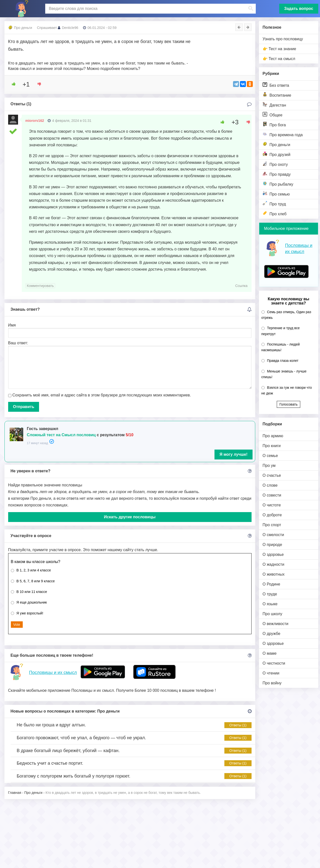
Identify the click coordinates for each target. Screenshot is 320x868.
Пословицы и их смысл (53, 673)
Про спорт (272, 525)
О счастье (272, 475)
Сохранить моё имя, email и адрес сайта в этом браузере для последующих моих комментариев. (102, 395)
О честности (274, 663)
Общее (273, 115)
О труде (270, 594)
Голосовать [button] (289, 404)
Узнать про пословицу (283, 39)
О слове (270, 485)
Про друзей (277, 154)
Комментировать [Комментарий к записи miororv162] (40, 286)
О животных (274, 574)
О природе (272, 545)
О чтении (271, 673)
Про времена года (283, 134)
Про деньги (277, 144)
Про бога (274, 124)
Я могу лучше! (233, 454)
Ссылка (241, 286)
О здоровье (273, 554)
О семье (270, 456)
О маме (270, 653)
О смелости (273, 535)
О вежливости (276, 624)
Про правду (277, 174)
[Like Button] (12, 84)
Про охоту (275, 164)
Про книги (272, 446)
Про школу (273, 614)
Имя (12, 325)
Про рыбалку (278, 184)
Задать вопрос (299, 9)
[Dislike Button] (38, 84)
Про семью (276, 194)
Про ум (269, 466)
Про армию (273, 436)
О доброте (272, 515)
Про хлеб (275, 213)
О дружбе (272, 634)
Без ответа (276, 85)
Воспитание (277, 95)
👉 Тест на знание (279, 49)
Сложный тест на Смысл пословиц (61, 435)
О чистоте (272, 505)
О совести (272, 495)
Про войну (272, 683)
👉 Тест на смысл (279, 59)
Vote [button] (17, 625)
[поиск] (150, 9)
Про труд (274, 204)
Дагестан (274, 105)
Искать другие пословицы (130, 517)
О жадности (274, 564)
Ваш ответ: (18, 343)
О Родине (271, 584)
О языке (270, 604)
